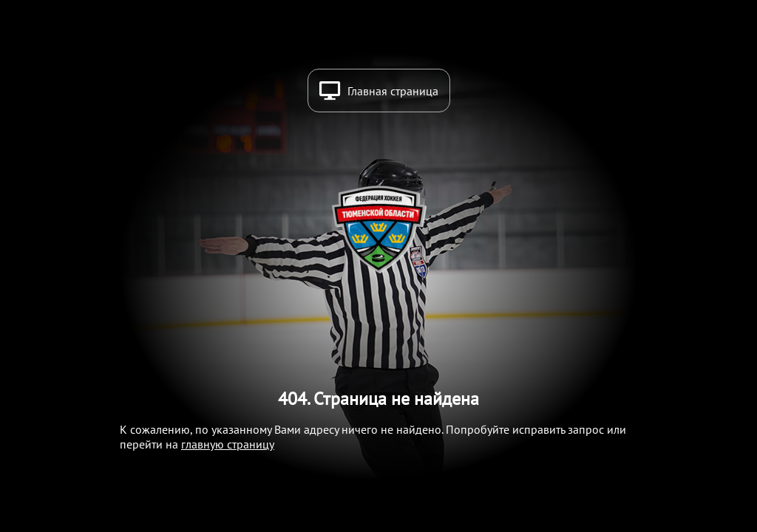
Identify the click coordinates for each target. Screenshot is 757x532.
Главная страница (393, 91)
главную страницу (228, 444)
